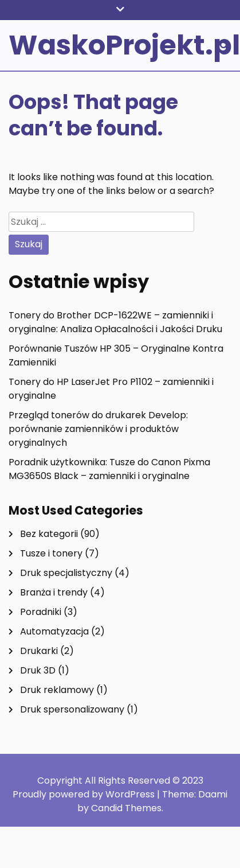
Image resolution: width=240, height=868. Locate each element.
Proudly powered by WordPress (85, 794)
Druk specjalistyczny (66, 573)
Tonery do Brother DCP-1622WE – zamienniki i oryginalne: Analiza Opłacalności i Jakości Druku (115, 322)
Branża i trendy (54, 592)
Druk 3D (38, 670)
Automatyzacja (54, 631)
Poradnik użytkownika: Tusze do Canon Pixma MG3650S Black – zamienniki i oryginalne (109, 469)
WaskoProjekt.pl (124, 45)
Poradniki (41, 612)
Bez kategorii (49, 534)
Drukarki (39, 651)
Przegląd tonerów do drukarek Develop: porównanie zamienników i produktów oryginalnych (98, 429)
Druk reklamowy (57, 690)
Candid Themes (126, 808)
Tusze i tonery (51, 553)
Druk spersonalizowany (72, 709)
